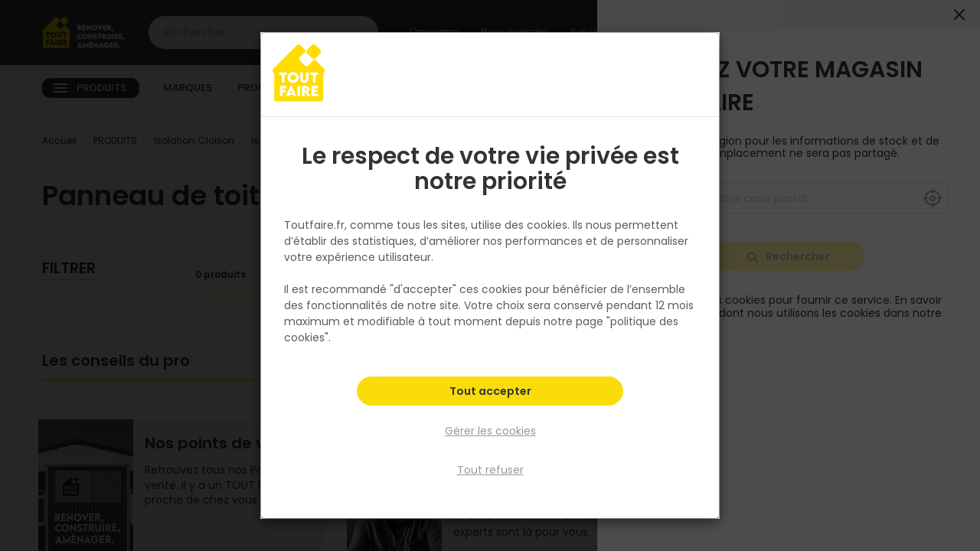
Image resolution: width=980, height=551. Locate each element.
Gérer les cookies (490, 432)
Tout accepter (490, 395)
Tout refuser (490, 469)
